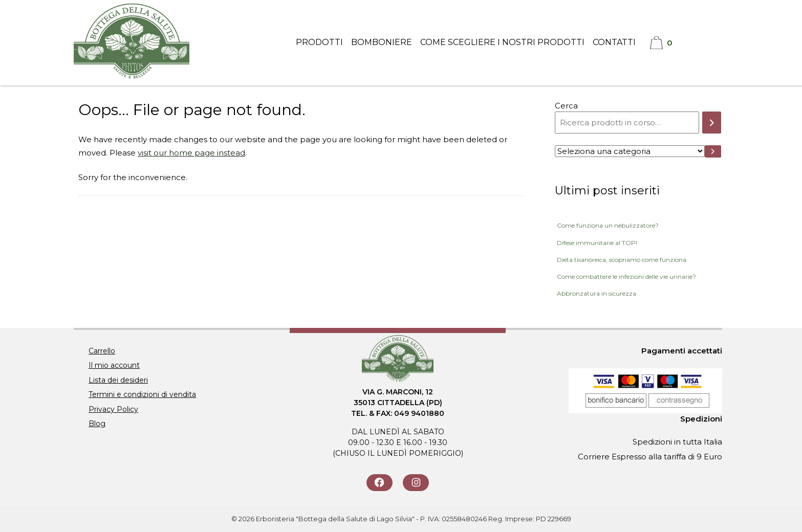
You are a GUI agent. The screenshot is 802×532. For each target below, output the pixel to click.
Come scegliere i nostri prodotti (502, 42)
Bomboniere (382, 42)
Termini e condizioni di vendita (142, 394)
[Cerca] (712, 123)
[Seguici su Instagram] (416, 483)
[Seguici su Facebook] (380, 483)
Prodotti (319, 42)
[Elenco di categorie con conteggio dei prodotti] (630, 151)
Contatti (614, 42)
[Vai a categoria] (713, 151)
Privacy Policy (113, 409)
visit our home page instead (191, 153)
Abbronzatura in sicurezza (597, 293)
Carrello (102, 351)
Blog (97, 424)
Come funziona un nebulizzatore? (608, 225)
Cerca (566, 106)
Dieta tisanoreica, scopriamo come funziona (622, 260)
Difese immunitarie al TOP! (597, 243)
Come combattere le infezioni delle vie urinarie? (626, 276)
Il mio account (114, 365)
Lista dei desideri (118, 380)
